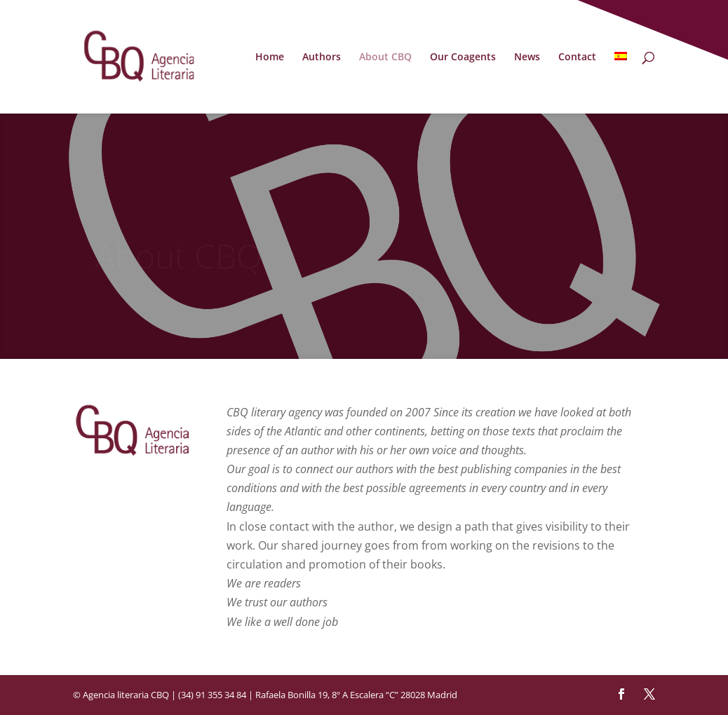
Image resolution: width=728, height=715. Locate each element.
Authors (322, 57)
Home (270, 57)
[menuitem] (621, 83)
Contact (577, 57)
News (527, 57)
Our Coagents (463, 57)
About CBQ (385, 57)
